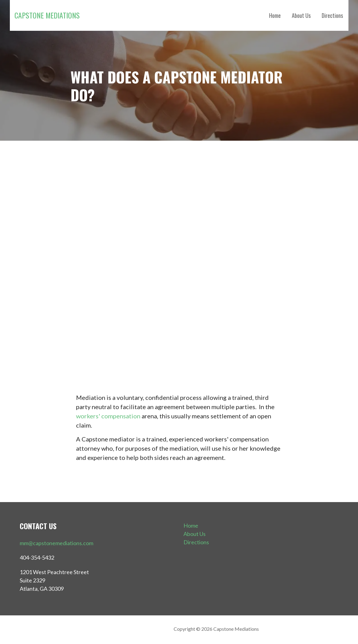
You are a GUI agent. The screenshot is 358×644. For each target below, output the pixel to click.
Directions (332, 15)
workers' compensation (108, 416)
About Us (301, 15)
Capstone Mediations (47, 15)
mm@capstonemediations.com (56, 543)
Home (275, 15)
